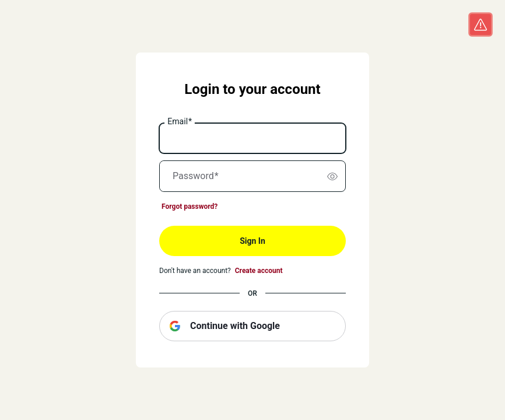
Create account (259, 271)
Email (180, 122)
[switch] (332, 176)
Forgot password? (190, 206)
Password (196, 176)
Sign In (253, 241)
